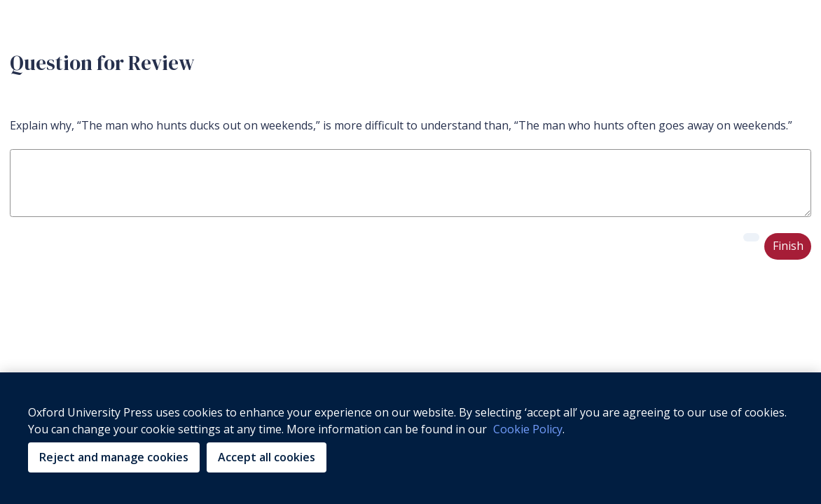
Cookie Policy (528, 429)
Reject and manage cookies (114, 457)
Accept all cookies (267, 457)
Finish (788, 246)
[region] (410, 438)
